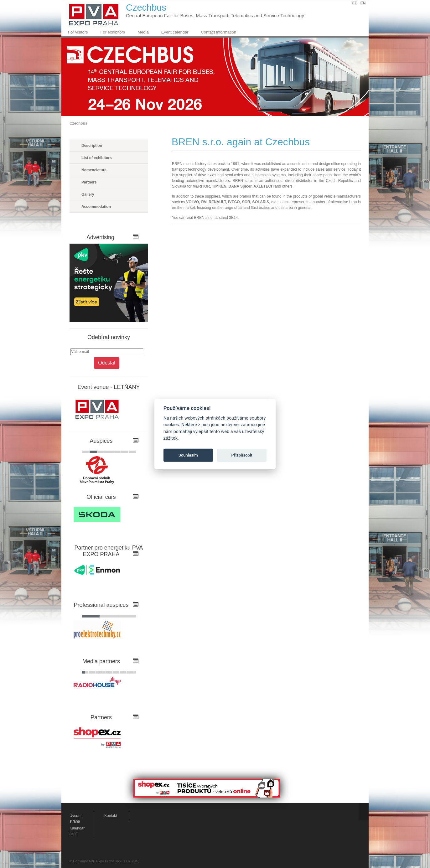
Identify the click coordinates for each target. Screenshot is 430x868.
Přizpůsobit (242, 455)
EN (363, 3)
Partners (89, 182)
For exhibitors (113, 32)
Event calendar (175, 32)
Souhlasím (188, 455)
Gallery (88, 194)
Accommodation (96, 207)
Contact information (218, 32)
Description (92, 146)
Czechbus (78, 123)
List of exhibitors (97, 158)
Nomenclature (94, 170)
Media (143, 32)
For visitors (78, 32)
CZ (354, 3)
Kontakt (111, 816)
